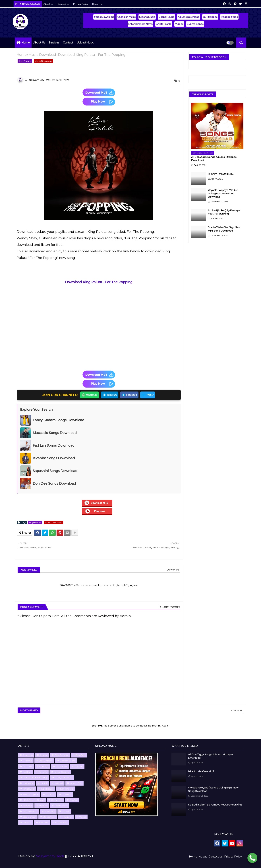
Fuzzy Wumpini (63, 778)
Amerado (28, 755)
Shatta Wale (61, 806)
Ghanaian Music (126, 17)
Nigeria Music (147, 17)
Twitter (149, 395)
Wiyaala (27, 823)
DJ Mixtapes (210, 17)
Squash (66, 811)
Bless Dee (80, 755)
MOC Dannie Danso (33, 800)
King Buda (28, 789)
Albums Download (189, 17)
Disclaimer (98, 4)
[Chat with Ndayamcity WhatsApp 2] (252, 859)
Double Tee (62, 766)
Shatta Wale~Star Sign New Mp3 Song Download (224, 229)
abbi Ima (43, 823)
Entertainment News (140, 24)
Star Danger (29, 817)
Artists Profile (164, 24)
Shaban (43, 806)
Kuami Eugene (31, 795)
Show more (173, 570)
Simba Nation (30, 811)
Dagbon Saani (67, 761)
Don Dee (27, 766)
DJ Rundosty (46, 761)
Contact (68, 43)
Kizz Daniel (47, 789)
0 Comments (169, 607)
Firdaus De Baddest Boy (35, 778)
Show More (236, 710)
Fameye (43, 772)
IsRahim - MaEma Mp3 (221, 174)
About (203, 857)
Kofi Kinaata (67, 789)
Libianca (50, 795)
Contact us (64, 4)
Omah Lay (57, 800)
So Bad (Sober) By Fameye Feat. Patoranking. (224, 212)
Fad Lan (27, 772)
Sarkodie (27, 806)
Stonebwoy (49, 817)
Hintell (44, 783)
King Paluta (25, 61)
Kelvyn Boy (76, 783)
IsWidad (59, 783)
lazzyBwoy (61, 823)
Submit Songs (195, 24)
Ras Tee (74, 800)
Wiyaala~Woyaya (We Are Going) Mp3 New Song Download (223, 193)
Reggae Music (229, 17)
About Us (49, 4)
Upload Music (85, 43)
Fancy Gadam (61, 772)
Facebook (130, 395)
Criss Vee (27, 761)
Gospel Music (166, 17)
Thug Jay (67, 817)
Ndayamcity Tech (50, 856)
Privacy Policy (81, 4)
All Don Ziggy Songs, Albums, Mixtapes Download (214, 159)
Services (54, 43)
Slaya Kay (50, 811)
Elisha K (79, 766)
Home (26, 43)
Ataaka (44, 755)
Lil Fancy (66, 795)
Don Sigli (44, 766)
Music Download (104, 17)
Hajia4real (28, 783)
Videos (179, 24)
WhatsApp (88, 395)
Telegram (109, 395)
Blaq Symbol (61, 755)
